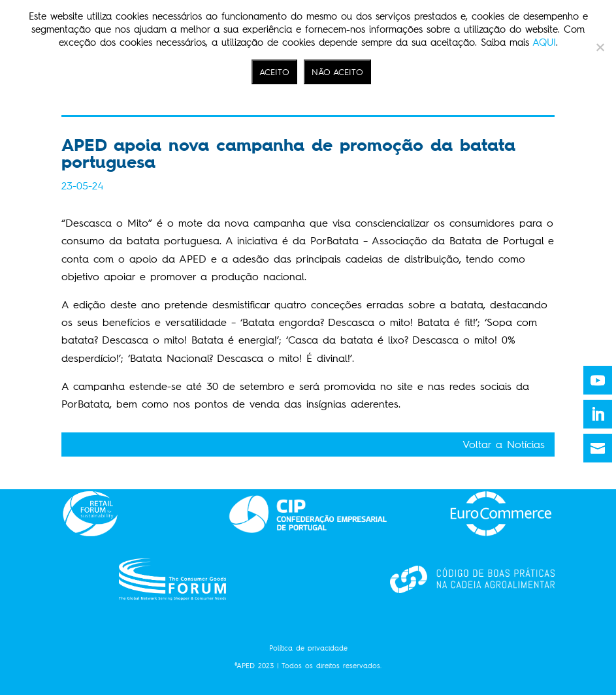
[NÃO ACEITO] (600, 47)
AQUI (544, 42)
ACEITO (274, 72)
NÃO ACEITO (337, 72)
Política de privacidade (308, 648)
